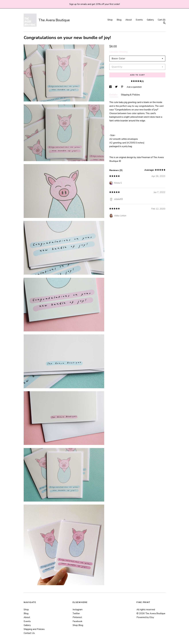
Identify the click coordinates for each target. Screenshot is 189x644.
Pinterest (77, 617)
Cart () (162, 20)
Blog (119, 20)
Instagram (78, 610)
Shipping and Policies (34, 629)
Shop (110, 20)
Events (139, 20)
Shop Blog (78, 625)
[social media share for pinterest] (122, 87)
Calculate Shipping (118, 52)
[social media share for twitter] (117, 87)
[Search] (164, 23)
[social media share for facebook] (111, 87)
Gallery (150, 20)
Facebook (77, 621)
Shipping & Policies (130, 95)
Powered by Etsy (145, 617)
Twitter (76, 613)
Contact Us (29, 633)
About (129, 20)
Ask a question (134, 87)
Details (114, 95)
